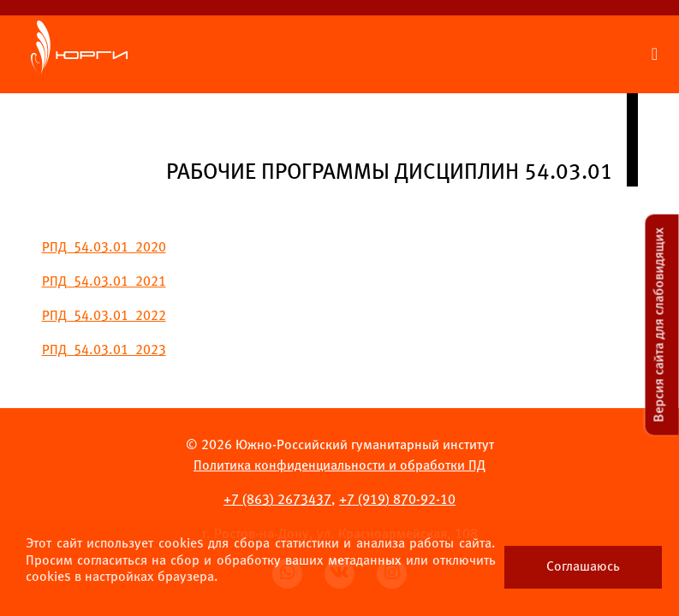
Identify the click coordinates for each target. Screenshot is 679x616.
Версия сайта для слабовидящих (660, 325)
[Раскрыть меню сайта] (655, 55)
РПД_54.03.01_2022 (104, 316)
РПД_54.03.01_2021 (104, 282)
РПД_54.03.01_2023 (104, 350)
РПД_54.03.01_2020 (104, 248)
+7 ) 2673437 (277, 500)
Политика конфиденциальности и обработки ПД (339, 466)
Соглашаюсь (583, 567)
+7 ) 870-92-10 (397, 500)
